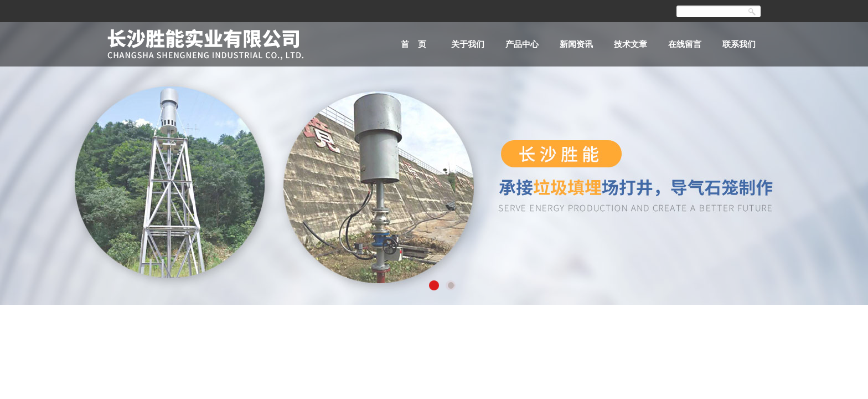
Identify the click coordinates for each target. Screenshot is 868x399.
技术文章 (631, 44)
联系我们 (739, 44)
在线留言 (685, 44)
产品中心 (522, 44)
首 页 (414, 44)
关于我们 (468, 44)
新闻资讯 (576, 44)
